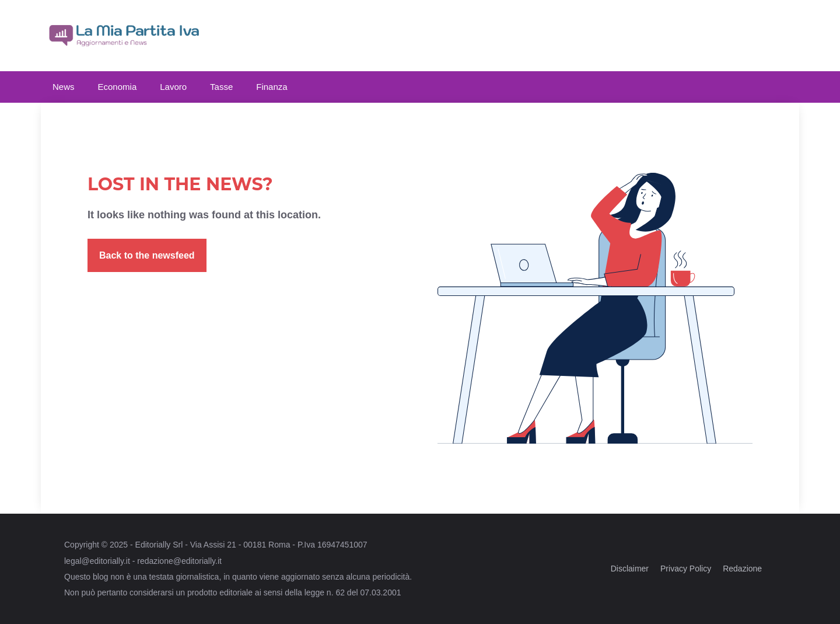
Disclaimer (630, 569)
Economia (118, 87)
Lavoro (173, 87)
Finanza (272, 87)
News (64, 87)
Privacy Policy (686, 569)
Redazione (742, 569)
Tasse (221, 87)
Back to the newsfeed (147, 255)
